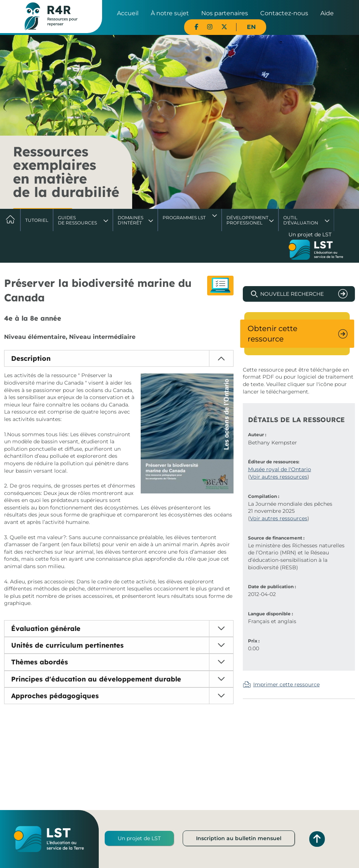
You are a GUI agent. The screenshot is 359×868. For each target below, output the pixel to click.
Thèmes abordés (40, 662)
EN (251, 27)
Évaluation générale (46, 629)
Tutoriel (37, 220)
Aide (327, 13)
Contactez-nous (284, 13)
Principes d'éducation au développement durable (96, 679)
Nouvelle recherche (292, 294)
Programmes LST (184, 218)
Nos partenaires (225, 13)
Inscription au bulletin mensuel (239, 838)
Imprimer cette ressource (286, 684)
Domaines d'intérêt (130, 220)
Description (31, 358)
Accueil (128, 13)
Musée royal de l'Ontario (280, 469)
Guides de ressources (77, 220)
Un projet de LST (139, 838)
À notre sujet (170, 13)
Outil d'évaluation (301, 220)
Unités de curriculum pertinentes (67, 645)
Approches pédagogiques (55, 696)
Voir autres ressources (279, 477)
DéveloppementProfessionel (247, 220)
